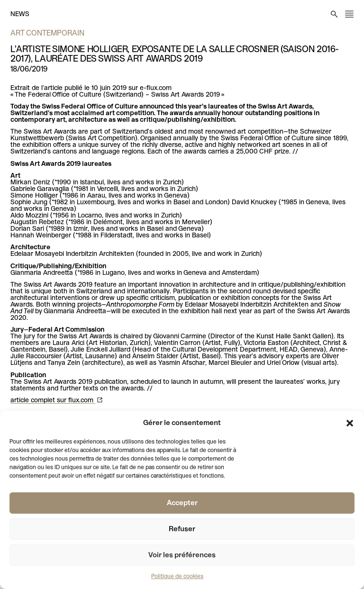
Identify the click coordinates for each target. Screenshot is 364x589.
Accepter (182, 503)
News (20, 14)
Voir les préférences (182, 555)
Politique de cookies (177, 577)
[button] (350, 423)
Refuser (182, 529)
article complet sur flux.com (53, 401)
